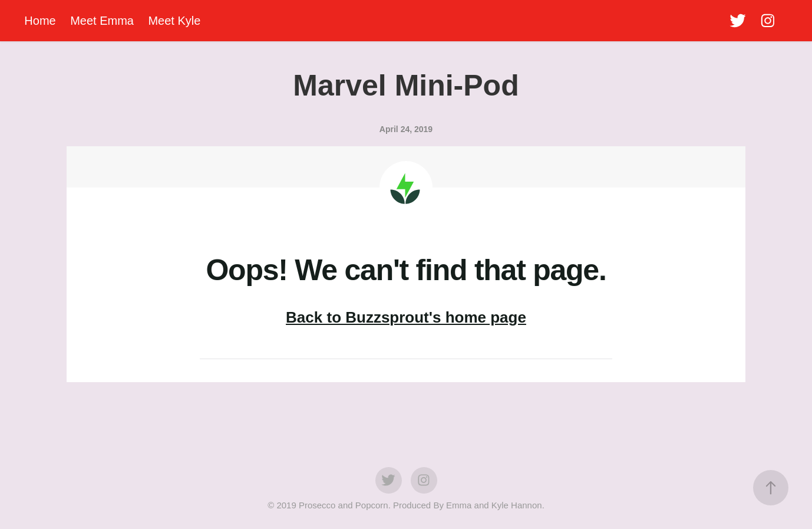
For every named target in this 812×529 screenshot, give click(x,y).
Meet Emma (102, 21)
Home (40, 21)
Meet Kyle (174, 21)
